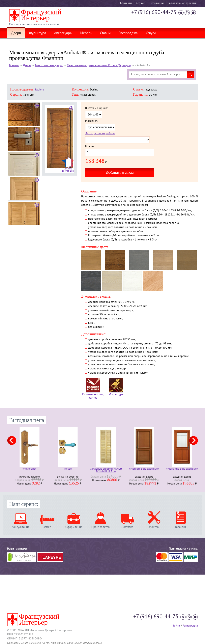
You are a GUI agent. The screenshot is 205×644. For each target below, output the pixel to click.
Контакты (126, 3)
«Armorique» (26, 469)
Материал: (92, 121)
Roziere (40, 90)
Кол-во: (90, 146)
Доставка (127, 527)
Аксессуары (63, 33)
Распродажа (128, 33)
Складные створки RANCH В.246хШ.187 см (141, 470)
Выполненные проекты (182, 3)
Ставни (105, 33)
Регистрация (190, 626)
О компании (156, 3)
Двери (16, 33)
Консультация (20, 527)
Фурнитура (38, 33)
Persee (103, 469)
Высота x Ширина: (96, 108)
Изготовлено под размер (93, 389)
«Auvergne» (64, 469)
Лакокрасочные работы (100, 134)
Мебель (86, 33)
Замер (47, 527)
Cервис (140, 3)
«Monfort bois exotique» (179, 469)
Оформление (74, 527)
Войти (176, 626)
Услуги (151, 33)
